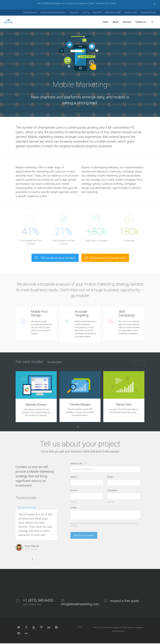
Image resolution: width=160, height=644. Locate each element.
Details (74, 508)
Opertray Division (36, 405)
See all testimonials (27, 508)
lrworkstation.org (118, 632)
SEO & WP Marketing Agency (109, 628)
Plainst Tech (124, 405)
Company (113, 491)
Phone (74, 491)
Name (74, 478)
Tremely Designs (80, 405)
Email (111, 478)
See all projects (55, 363)
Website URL (79, 464)
